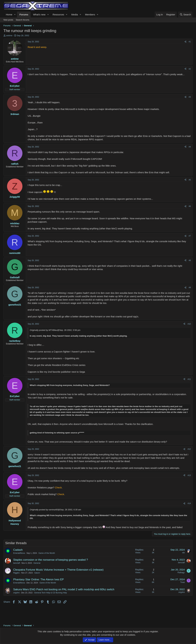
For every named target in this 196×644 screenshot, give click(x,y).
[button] (15, 15)
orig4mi (16, 593)
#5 (190, 180)
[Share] (185, 42)
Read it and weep (37, 47)
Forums (24, 15)
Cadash (18, 550)
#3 (190, 97)
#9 (190, 288)
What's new (39, 15)
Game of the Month (47, 553)
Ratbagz (181, 573)
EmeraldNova (19, 553)
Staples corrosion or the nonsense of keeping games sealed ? (51, 560)
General (37, 563)
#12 (189, 449)
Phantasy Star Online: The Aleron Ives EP (39, 579)
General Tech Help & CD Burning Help (50, 593)
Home (9, 15)
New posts (8, 20)
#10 (189, 324)
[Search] (185, 15)
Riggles (17, 573)
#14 (189, 503)
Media (75, 15)
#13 (189, 475)
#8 (190, 260)
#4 (190, 147)
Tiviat (182, 582)
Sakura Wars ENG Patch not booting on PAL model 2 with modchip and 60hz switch (64, 589)
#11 (189, 379)
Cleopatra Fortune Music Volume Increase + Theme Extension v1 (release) (58, 570)
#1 (190, 42)
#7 (190, 236)
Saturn (37, 573)
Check (58, 487)
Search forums (23, 20)
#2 (190, 69)
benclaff (17, 563)
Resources (58, 15)
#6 (190, 206)
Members (90, 15)
